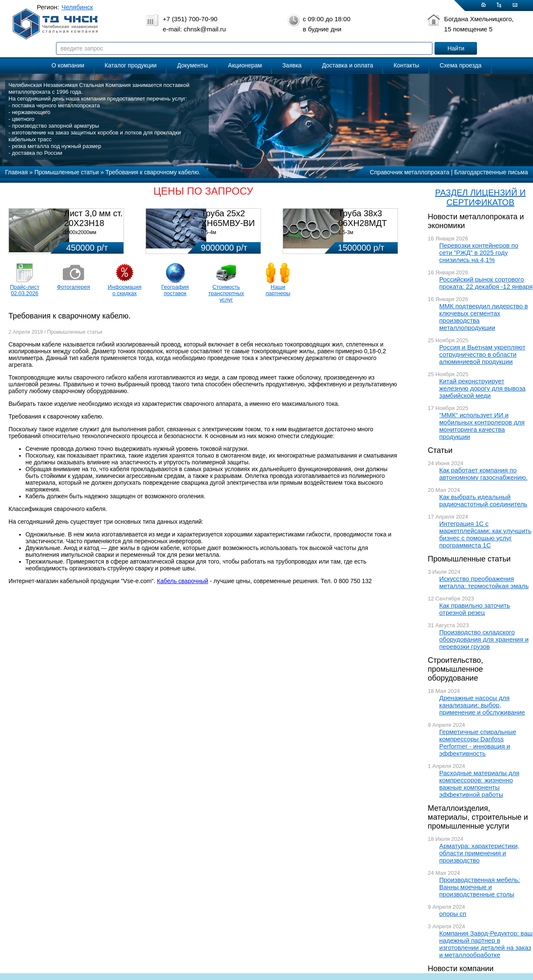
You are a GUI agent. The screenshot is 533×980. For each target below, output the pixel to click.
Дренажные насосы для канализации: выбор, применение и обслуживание (482, 705)
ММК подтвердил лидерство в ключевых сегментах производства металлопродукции (484, 317)
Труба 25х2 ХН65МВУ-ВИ (228, 218)
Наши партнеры (278, 290)
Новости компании (461, 969)
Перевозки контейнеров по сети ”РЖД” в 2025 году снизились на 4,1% (479, 253)
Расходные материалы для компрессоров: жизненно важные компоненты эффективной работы (479, 784)
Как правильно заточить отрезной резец (475, 609)
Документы (192, 65)
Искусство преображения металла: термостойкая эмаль (484, 582)
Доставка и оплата (348, 65)
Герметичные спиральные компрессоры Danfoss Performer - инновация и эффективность (478, 743)
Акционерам (245, 65)
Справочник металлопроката (410, 172)
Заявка (292, 65)
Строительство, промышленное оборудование (455, 669)
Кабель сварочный (183, 581)
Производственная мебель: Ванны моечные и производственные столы (480, 887)
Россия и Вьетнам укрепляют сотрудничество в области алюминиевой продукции (482, 354)
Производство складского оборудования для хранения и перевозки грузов (484, 639)
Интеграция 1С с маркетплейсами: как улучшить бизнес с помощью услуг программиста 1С (485, 534)
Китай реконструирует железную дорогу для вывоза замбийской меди (482, 388)
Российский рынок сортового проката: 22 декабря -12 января (486, 283)
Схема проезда (461, 65)
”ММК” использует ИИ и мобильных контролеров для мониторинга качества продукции (482, 426)
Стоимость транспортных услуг (226, 293)
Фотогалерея (73, 287)
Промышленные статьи (469, 559)
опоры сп (453, 914)
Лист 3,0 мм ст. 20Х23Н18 (93, 218)
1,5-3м (346, 232)
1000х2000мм (80, 232)
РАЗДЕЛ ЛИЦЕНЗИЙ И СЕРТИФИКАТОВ (480, 197)
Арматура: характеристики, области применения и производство (479, 853)
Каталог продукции (131, 65)
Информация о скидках (125, 290)
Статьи (440, 450)
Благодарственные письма (491, 172)
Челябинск (77, 7)
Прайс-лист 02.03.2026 (24, 290)
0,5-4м (209, 232)
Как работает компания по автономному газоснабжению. (483, 474)
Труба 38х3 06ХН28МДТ (363, 218)
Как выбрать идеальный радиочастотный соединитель (483, 500)
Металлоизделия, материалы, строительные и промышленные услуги (478, 817)
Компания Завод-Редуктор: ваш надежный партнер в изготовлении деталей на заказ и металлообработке (486, 944)
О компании (68, 65)
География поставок (175, 290)
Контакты (406, 65)
